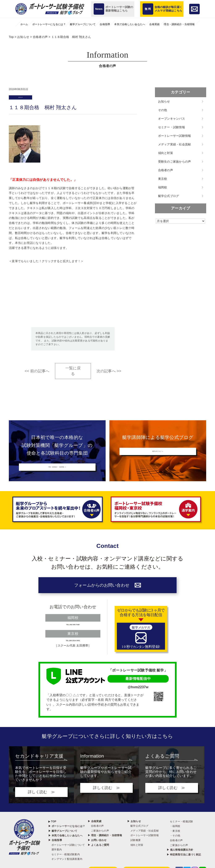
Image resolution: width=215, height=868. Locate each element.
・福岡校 (175, 837)
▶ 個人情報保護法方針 (180, 861)
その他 (163, 110)
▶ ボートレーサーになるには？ (67, 837)
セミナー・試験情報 (172, 127)
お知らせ (164, 101)
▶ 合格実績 (95, 832)
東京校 (163, 179)
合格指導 (105, 24)
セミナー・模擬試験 (181, 833)
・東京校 (175, 842)
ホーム (24, 24)
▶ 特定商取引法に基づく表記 (184, 866)
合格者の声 (25, 99)
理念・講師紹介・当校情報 (179, 24)
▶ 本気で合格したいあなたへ (65, 847)
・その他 (175, 847)
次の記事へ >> (109, 374)
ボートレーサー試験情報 (175, 136)
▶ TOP (52, 833)
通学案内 (57, 861)
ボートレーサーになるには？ (49, 24)
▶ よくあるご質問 (98, 856)
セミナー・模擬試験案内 (66, 865)
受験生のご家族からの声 (175, 162)
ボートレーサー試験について (68, 856)
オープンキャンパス (172, 119)
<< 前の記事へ (37, 374)
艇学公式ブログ (169, 196)
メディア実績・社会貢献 (175, 144)
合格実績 (154, 24)
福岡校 (163, 187)
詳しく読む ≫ (41, 803)
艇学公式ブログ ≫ (158, 455)
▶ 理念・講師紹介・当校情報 (105, 847)
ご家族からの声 (100, 842)
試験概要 (136, 851)
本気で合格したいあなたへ (130, 24)
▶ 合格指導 (55, 851)
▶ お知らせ (134, 832)
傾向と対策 (166, 153)
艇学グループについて (83, 24)
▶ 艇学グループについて (63, 842)
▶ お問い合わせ (97, 851)
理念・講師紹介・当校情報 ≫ (57, 471)
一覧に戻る (73, 373)
